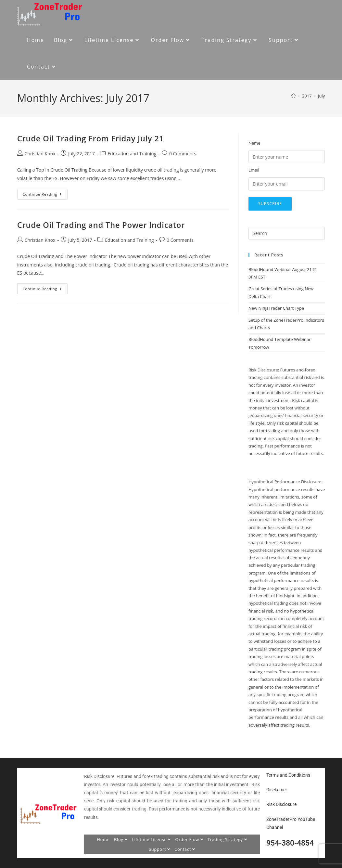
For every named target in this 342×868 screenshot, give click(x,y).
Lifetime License (151, 839)
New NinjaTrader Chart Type (276, 308)
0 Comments (183, 154)
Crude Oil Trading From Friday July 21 (90, 138)
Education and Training (132, 154)
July (321, 96)
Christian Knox (40, 154)
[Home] (293, 96)
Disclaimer (277, 790)
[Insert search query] (287, 233)
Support (159, 849)
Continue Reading (45, 193)
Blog (121, 839)
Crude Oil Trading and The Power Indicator (101, 225)
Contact (185, 849)
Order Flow (189, 839)
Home (103, 839)
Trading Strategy (227, 839)
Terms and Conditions (288, 775)
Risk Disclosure (281, 804)
